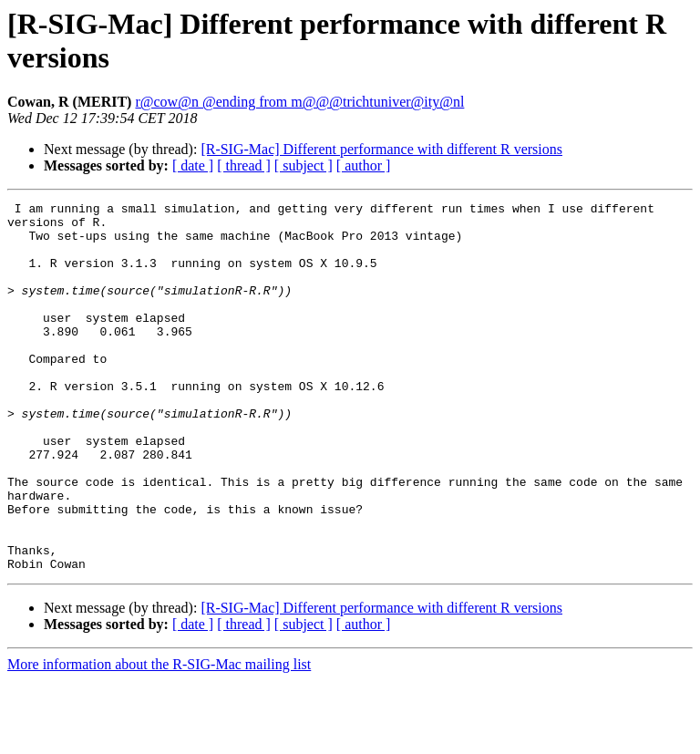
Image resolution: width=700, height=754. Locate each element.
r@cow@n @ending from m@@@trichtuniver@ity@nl (299, 102)
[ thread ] (244, 165)
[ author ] (364, 165)
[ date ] (193, 165)
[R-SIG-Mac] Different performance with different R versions (381, 149)
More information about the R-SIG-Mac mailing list (159, 738)
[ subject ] (304, 165)
